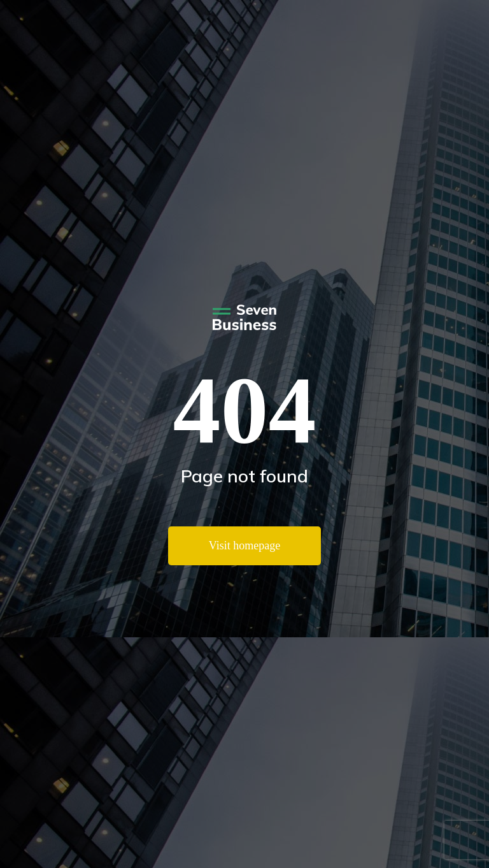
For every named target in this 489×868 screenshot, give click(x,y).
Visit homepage (244, 546)
